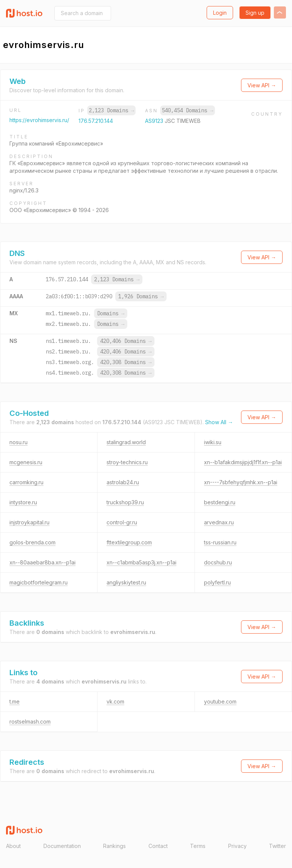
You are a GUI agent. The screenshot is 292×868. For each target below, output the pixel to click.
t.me (15, 701)
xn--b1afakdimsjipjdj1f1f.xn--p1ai (243, 462)
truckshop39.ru (125, 502)
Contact (158, 846)
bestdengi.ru (220, 502)
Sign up (255, 13)
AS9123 (155, 121)
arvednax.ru (219, 522)
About (13, 846)
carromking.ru (26, 482)
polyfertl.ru (217, 582)
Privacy (237, 846)
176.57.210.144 (96, 121)
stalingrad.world (126, 442)
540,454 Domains (187, 110)
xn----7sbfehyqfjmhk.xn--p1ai (241, 482)
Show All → (219, 422)
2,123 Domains (111, 110)
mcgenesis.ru (26, 462)
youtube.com (220, 701)
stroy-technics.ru (127, 462)
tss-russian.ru (220, 542)
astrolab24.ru (123, 482)
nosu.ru (19, 442)
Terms (198, 846)
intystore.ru (23, 502)
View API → (262, 85)
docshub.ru (218, 562)
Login (220, 13)
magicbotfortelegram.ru (39, 582)
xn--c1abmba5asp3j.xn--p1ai (141, 562)
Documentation (62, 846)
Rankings (114, 846)
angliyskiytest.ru (126, 582)
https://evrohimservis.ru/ (39, 120)
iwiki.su (213, 442)
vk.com (115, 701)
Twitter (277, 846)
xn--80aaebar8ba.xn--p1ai (42, 562)
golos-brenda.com (32, 542)
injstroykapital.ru (29, 522)
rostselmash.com (30, 722)
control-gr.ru (122, 522)
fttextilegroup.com (129, 542)
